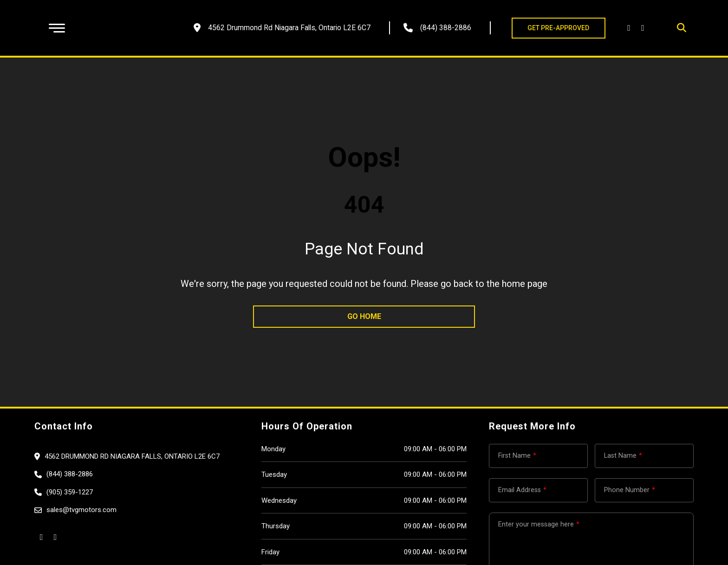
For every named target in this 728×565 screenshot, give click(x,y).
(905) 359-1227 (70, 492)
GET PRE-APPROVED (558, 28)
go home (364, 316)
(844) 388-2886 (446, 28)
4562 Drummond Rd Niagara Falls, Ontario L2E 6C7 (132, 456)
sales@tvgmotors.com (81, 510)
